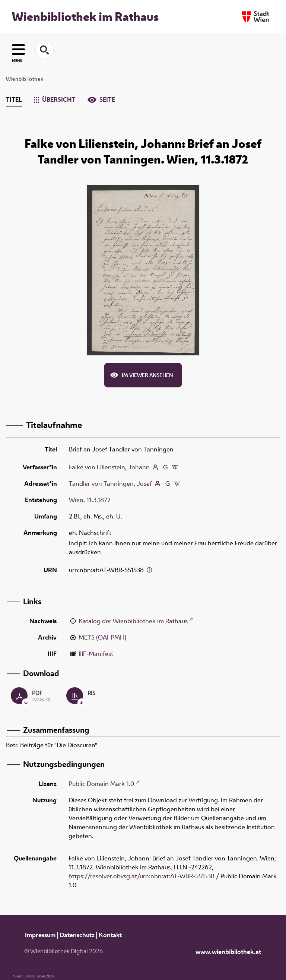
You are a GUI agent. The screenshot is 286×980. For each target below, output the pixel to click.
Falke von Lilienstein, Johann (109, 467)
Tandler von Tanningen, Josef (110, 483)
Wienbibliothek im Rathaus (85, 16)
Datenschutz (77, 935)
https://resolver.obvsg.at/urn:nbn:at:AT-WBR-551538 (142, 876)
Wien (76, 500)
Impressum (40, 935)
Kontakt (110, 935)
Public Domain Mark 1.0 (101, 784)
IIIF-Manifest (96, 654)
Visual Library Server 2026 (33, 976)
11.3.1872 (98, 500)
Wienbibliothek (25, 79)
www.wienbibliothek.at (228, 952)
